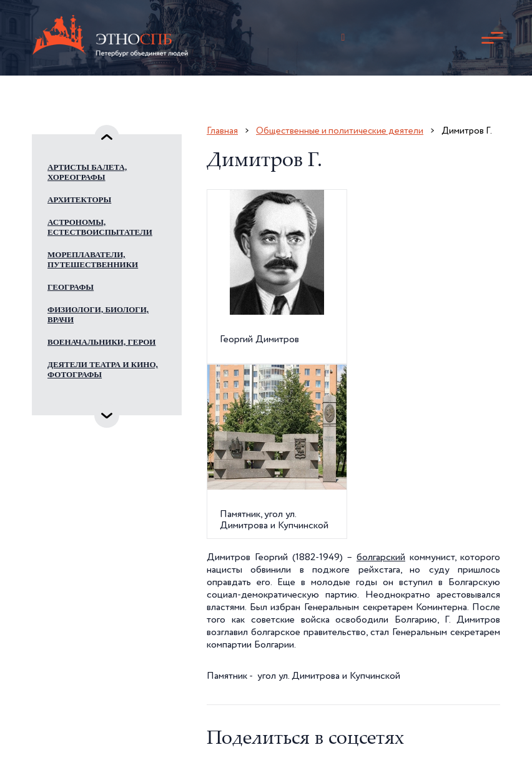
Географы (71, 287)
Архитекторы (79, 200)
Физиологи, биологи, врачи (98, 314)
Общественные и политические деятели (340, 131)
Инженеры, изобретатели (81, 402)
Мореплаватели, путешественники (93, 259)
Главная (222, 131)
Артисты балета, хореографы (87, 172)
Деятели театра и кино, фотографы (103, 369)
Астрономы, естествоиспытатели (100, 227)
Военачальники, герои (101, 342)
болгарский (381, 558)
